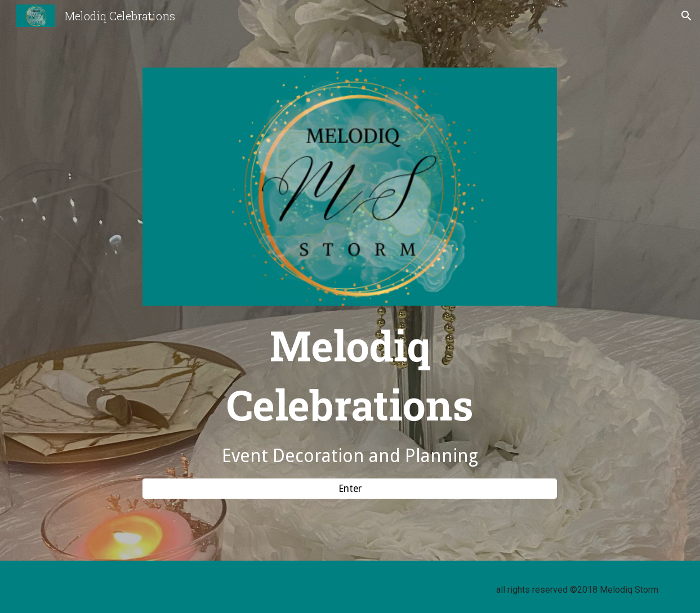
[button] (686, 16)
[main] (350, 392)
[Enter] (350, 488)
